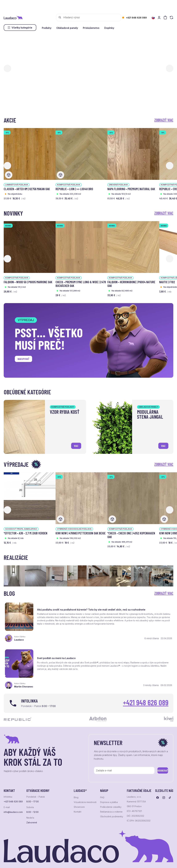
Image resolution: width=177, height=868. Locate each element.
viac (75, 444)
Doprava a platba (109, 792)
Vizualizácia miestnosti (85, 792)
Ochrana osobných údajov (16, 861)
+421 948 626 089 (136, 18)
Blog (76, 787)
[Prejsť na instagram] (164, 787)
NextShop (38, 861)
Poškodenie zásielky (111, 797)
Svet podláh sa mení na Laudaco (146, 607)
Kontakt (78, 801)
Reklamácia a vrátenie (111, 801)
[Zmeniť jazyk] (153, 18)
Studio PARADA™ (116, 861)
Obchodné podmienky (112, 806)
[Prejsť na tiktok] (170, 787)
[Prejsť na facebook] (158, 787)
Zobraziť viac (164, 120)
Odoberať (158, 759)
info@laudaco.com (13, 802)
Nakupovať (26, 360)
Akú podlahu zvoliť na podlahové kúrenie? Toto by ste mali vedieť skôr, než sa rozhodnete (59, 610)
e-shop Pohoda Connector (57, 861)
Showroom (79, 797)
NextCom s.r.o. (79, 861)
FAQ (102, 787)
